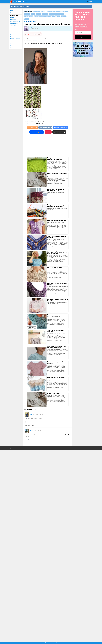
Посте (64, 43)
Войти (11, 10)
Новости (12, 42)
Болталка (12, 27)
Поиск (90, 2)
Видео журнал (13, 19)
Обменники (12, 46)
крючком (30, 121)
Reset (39, 34)
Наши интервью (13, 35)
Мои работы (13, 17)
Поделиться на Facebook (60, 127)
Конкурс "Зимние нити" (51, 643)
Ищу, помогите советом (15, 21)
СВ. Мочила (13, 44)
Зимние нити (13, 25)
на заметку (36, 121)
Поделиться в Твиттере (59, 132)
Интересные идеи (14, 15)
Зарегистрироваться (14, 13)
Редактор (32, 27)
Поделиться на (37, 132)
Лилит (31, 415)
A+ (35, 34)
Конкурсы (12, 48)
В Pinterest (48, 132)
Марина (31, 431)
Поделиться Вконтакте (45, 127)
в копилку (41, 121)
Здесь (35, 40)
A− (26, 34)
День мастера (13, 33)
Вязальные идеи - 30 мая (30, 22)
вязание (26, 121)
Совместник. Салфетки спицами (15, 39)
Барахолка (12, 29)
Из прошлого (13, 31)
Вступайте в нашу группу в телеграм (20, 6)
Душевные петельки (14, 23)
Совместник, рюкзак (14, 37)
